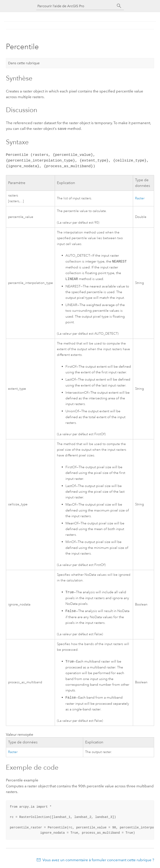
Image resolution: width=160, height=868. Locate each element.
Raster (140, 198)
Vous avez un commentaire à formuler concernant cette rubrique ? (98, 859)
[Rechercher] (119, 6)
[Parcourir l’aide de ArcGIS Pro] (76, 6)
